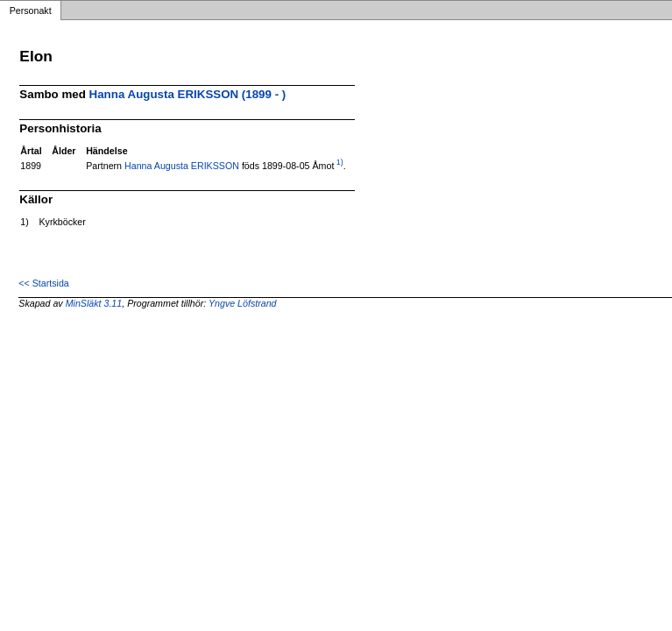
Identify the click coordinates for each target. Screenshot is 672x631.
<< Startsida (43, 283)
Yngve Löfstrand (243, 303)
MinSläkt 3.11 (94, 303)
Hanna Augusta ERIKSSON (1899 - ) (188, 94)
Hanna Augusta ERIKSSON (182, 166)
